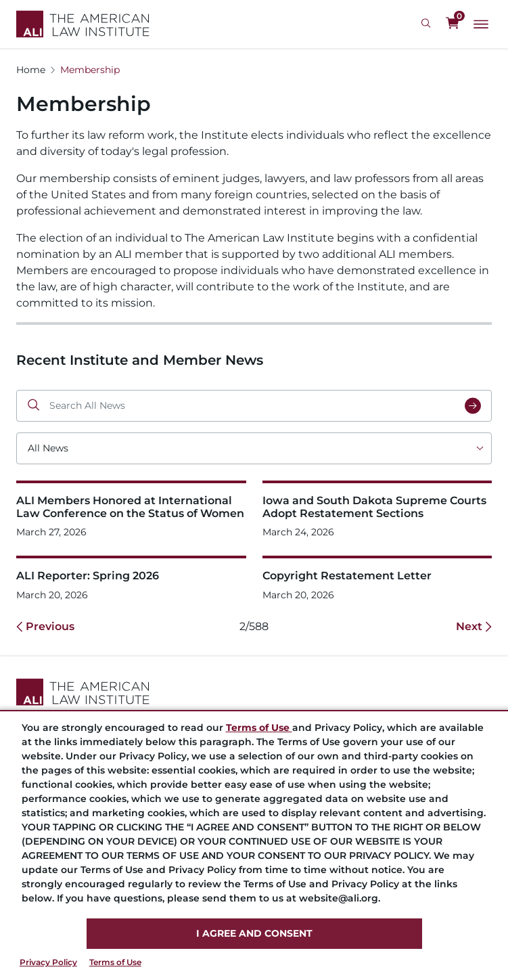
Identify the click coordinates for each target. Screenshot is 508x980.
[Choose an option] (254, 448)
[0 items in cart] (453, 24)
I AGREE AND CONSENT (254, 933)
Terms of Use (115, 962)
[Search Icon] (428, 24)
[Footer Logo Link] (254, 692)
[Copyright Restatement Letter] (377, 579)
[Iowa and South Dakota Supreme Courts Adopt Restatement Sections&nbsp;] (377, 510)
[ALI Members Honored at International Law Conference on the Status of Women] (131, 510)
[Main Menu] (481, 24)
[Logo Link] (83, 24)
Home (31, 70)
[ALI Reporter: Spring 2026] (131, 579)
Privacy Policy (48, 962)
